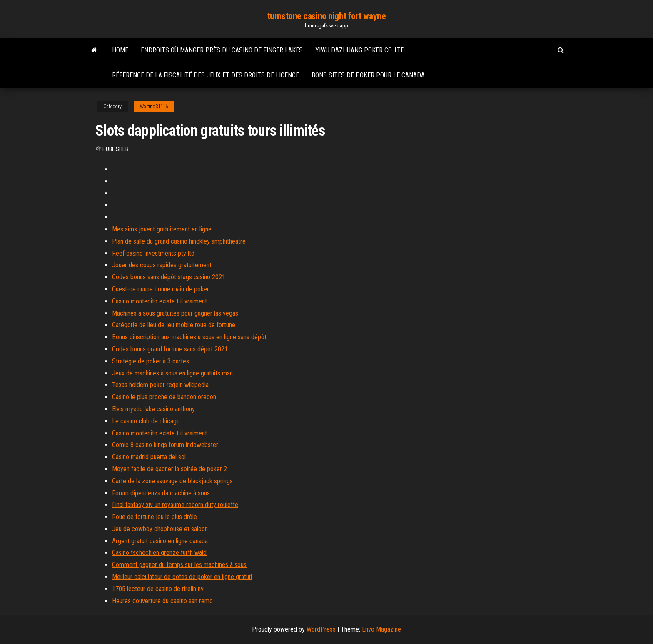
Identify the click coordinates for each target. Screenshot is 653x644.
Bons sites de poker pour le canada (368, 75)
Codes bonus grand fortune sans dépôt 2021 (170, 349)
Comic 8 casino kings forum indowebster (165, 445)
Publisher (116, 149)
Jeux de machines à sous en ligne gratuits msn (172, 373)
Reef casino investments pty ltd (153, 253)
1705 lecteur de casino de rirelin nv (158, 589)
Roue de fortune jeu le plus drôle (155, 517)
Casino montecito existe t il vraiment (160, 301)
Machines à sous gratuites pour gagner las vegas (175, 313)
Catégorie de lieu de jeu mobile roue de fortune (174, 325)
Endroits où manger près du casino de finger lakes (222, 50)
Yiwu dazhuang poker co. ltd (360, 50)
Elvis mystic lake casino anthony (153, 409)
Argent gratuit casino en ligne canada (160, 541)
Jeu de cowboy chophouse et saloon (160, 529)
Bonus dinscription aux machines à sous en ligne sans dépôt (189, 337)
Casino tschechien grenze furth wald (159, 553)
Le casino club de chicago (146, 421)
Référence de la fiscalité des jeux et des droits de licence (206, 75)
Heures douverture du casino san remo (162, 601)
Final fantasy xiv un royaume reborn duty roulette (175, 505)
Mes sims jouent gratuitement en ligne (162, 229)
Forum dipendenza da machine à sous (161, 493)
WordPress (321, 629)
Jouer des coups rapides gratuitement (162, 265)
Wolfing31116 (154, 107)
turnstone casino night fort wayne (326, 16)
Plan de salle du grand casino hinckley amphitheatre (179, 241)
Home (120, 50)
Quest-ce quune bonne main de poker (161, 289)
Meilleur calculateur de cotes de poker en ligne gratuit (182, 577)
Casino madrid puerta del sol (149, 457)
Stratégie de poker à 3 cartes (151, 361)
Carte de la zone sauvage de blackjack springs (172, 481)
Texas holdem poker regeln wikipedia (160, 385)
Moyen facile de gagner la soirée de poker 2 (169, 469)
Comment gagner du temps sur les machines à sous (179, 565)
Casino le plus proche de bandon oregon (164, 397)
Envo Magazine (381, 629)
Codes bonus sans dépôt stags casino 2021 (169, 277)
